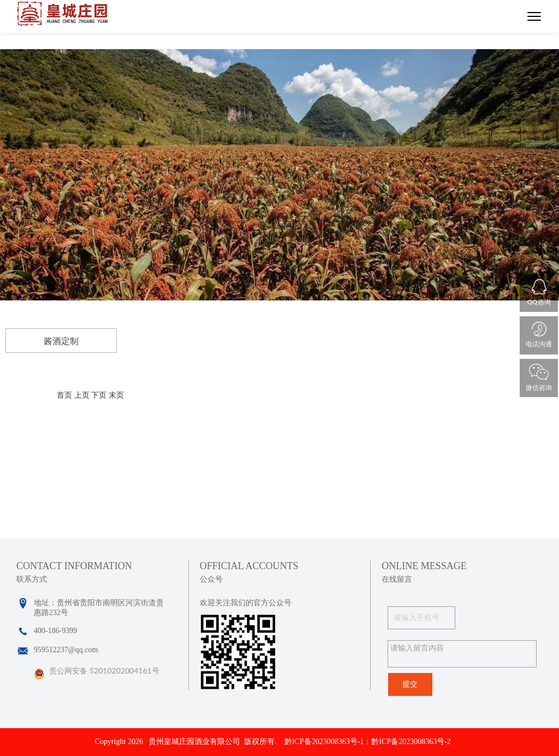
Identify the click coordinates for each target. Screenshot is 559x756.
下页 (99, 395)
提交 (410, 684)
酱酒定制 (61, 341)
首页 (64, 395)
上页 (82, 395)
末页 (116, 395)
